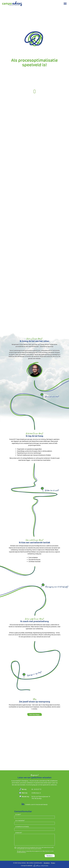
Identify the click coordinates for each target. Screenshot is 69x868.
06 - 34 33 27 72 (36, 789)
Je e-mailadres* (20, 821)
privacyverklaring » (22, 852)
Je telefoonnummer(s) (22, 827)
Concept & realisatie (34, 866)
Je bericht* (19, 833)
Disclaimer (47, 863)
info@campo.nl (36, 793)
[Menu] (65, 4)
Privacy (53, 863)
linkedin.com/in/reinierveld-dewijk (34, 804)
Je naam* (18, 814)
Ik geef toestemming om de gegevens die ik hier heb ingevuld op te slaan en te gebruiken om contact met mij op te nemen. (35, 848)
